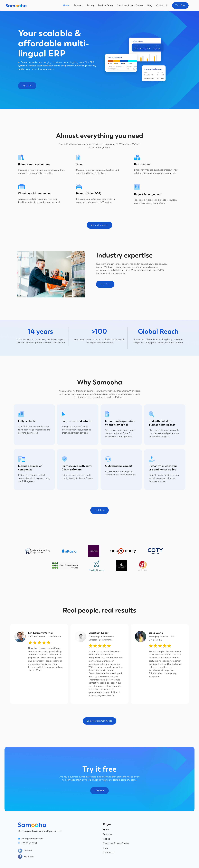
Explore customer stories (100, 721)
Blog (150, 5)
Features (78, 5)
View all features (99, 225)
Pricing (90, 5)
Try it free (180, 5)
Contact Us (162, 5)
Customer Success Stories (130, 5)
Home (66, 5)
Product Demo (105, 5)
